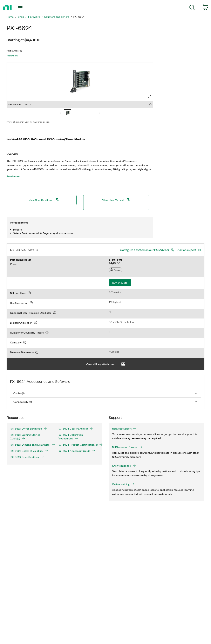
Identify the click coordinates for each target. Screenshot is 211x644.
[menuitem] (192, 8)
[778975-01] (68, 114)
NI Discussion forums (127, 447)
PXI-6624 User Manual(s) (75, 429)
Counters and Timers (57, 17)
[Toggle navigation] (27, 8)
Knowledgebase (124, 466)
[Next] (99, 114)
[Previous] (61, 114)
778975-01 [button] (12, 56)
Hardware (34, 17)
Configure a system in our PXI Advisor (145, 250)
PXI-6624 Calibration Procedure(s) (70, 437)
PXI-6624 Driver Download (28, 429)
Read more (13, 176)
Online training (123, 484)
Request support (124, 429)
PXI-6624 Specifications (27, 457)
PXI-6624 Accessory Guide (76, 451)
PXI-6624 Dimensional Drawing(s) (30, 445)
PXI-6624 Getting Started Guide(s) (25, 437)
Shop (21, 17)
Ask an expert (187, 250)
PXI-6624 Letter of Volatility (29, 451)
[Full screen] (149, 97)
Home (10, 17)
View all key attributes (105, 364)
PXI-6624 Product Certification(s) (78, 445)
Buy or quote (120, 283)
